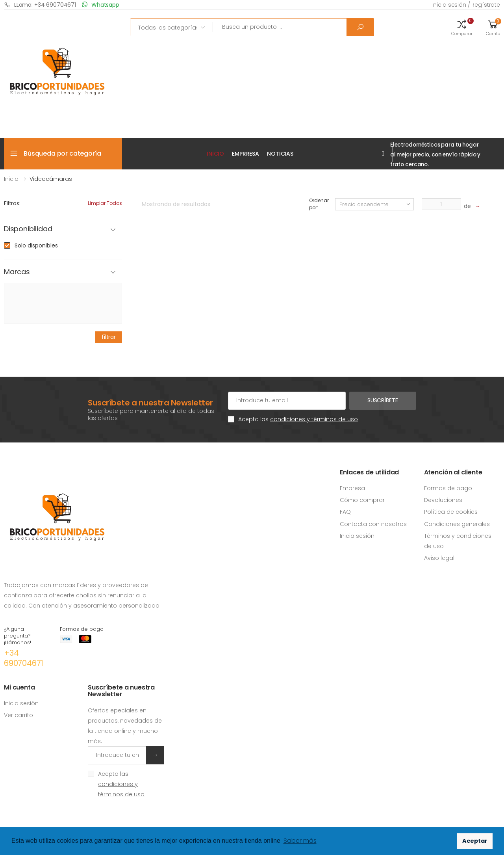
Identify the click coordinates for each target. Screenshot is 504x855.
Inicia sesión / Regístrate (466, 5)
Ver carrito (19, 715)
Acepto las (298, 419)
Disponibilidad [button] (28, 229)
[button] (462, 27)
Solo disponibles (36, 245)
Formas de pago (448, 488)
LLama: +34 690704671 (40, 5)
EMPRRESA (246, 154)
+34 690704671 (24, 658)
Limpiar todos (105, 203)
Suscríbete (383, 400)
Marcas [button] (17, 272)
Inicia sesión (357, 536)
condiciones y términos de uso (314, 419)
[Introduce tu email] (117, 755)
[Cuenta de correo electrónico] (287, 401)
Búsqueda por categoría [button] (62, 153)
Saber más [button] (300, 841)
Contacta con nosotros (373, 524)
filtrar (109, 337)
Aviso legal (439, 558)
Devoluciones (443, 500)
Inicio (215, 154)
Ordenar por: (319, 204)
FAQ (345, 512)
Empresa (352, 488)
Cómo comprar (362, 500)
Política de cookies (451, 512)
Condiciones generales (457, 524)
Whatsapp (101, 5)
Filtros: (12, 203)
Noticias (280, 154)
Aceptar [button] (475, 841)
